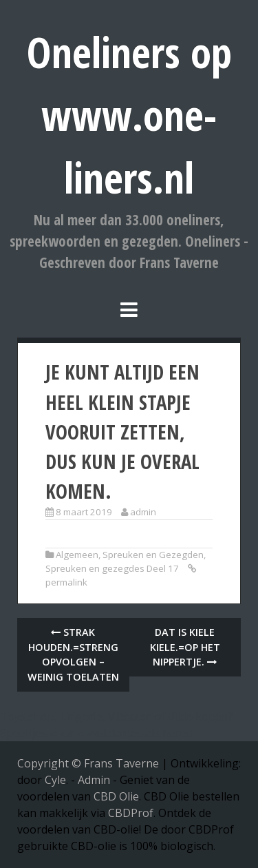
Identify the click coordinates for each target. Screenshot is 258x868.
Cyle (55, 780)
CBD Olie (116, 796)
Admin (94, 780)
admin (143, 512)
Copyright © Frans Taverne (88, 763)
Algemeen (77, 555)
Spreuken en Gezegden (153, 555)
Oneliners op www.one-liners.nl (129, 115)
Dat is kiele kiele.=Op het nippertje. (185, 647)
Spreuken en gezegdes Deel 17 (112, 568)
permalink (66, 582)
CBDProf (131, 813)
